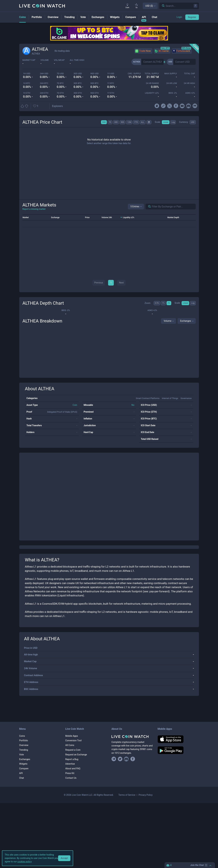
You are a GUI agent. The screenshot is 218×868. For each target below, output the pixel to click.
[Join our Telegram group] (114, 759)
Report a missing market (34, 209)
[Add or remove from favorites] (40, 106)
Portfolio (24, 740)
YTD (136, 122)
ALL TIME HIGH (77, 60)
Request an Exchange (76, 755)
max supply (171, 73)
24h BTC (44, 83)
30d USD (78, 73)
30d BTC (78, 83)
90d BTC (95, 83)
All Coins (70, 745)
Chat (22, 778)
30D (116, 122)
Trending (24, 750)
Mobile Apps (72, 736)
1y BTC (111, 83)
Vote (22, 755)
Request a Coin (73, 750)
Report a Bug (72, 759)
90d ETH (95, 93)
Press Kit (70, 773)
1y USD (111, 73)
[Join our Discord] (126, 759)
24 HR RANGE (152, 83)
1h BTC (27, 83)
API (21, 773)
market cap (29, 60)
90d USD (95, 73)
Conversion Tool (73, 740)
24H (104, 122)
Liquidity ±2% (152, 93)
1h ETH (27, 93)
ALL (143, 122)
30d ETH (78, 93)
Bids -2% (173, 93)
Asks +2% (190, 93)
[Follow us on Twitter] (120, 759)
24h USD (44, 73)
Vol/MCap (59, 60)
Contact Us (71, 778)
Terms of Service (127, 795)
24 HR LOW (172, 83)
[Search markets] (148, 207)
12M (129, 122)
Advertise (70, 764)
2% (169, 303)
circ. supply (134, 73)
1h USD (27, 73)
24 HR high (189, 83)
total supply (152, 73)
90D (122, 122)
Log (173, 122)
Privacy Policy (145, 795)
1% (163, 303)
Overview (24, 745)
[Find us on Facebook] (133, 759)
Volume (167, 321)
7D (110, 122)
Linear (166, 122)
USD (193, 122)
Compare (24, 768)
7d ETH (60, 93)
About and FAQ (73, 768)
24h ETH (44, 93)
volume (45, 60)
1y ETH (111, 93)
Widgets (23, 764)
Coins (22, 736)
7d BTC (60, 83)
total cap (189, 73)
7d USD (60, 73)
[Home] (132, 737)
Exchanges (186, 321)
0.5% (157, 303)
